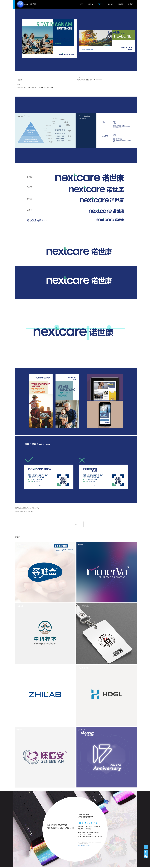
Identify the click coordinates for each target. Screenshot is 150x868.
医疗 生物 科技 (29, 512)
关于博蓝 (90, 4)
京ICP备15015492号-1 (84, 846)
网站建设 (89, 830)
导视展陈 (81, 830)
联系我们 (131, 4)
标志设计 (21, 512)
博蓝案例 (100, 4)
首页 (81, 4)
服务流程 (110, 4)
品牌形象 (81, 828)
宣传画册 (97, 828)
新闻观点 (121, 4)
